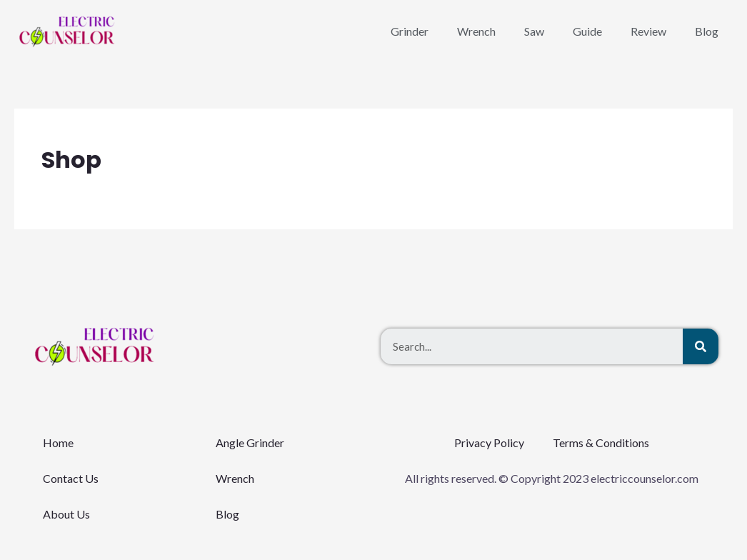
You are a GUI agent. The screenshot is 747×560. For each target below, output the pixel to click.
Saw (534, 31)
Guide (587, 31)
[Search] (701, 346)
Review (648, 31)
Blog (707, 31)
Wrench (476, 31)
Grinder (410, 31)
